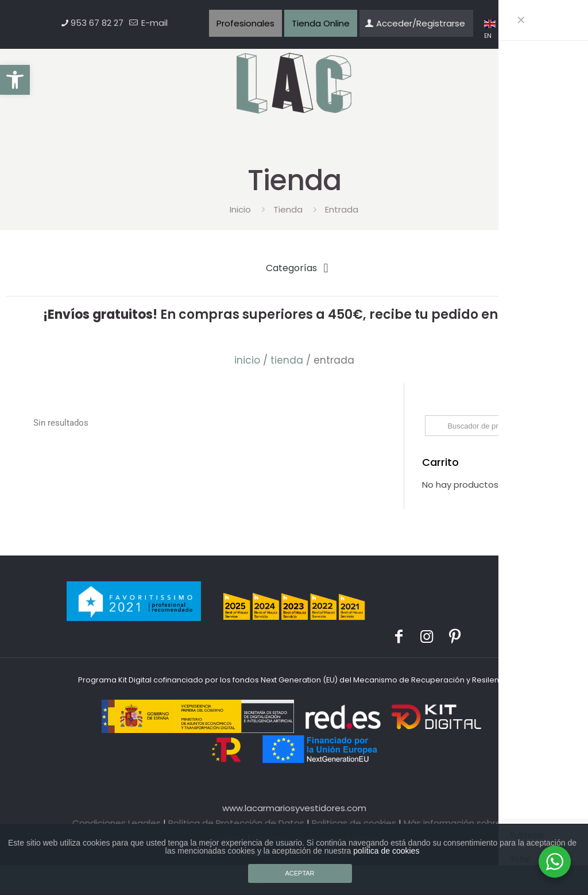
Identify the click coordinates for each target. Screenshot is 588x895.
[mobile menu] (509, 83)
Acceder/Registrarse (415, 23)
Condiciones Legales (117, 823)
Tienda (288, 209)
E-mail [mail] (153, 23)
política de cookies (386, 851)
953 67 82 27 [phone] (97, 23)
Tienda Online (321, 23)
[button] (15, 80)
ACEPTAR (299, 873)
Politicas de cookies (354, 823)
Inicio (240, 209)
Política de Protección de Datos (236, 823)
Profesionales (245, 23)
